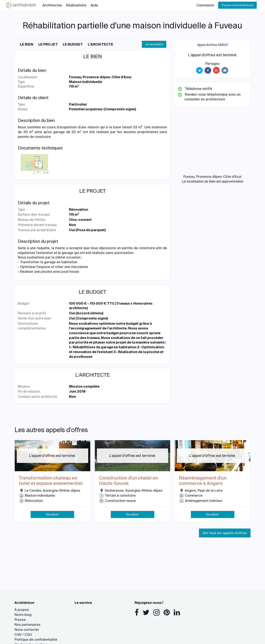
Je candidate (154, 44)
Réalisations (76, 5)
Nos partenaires (27, 625)
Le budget (73, 44)
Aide (94, 5)
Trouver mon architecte (237, 5)
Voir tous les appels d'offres (225, 533)
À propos (22, 610)
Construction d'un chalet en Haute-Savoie (128, 481)
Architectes (52, 5)
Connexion (205, 5)
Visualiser (52, 514)
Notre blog (23, 615)
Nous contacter (27, 630)
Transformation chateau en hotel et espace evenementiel (51, 481)
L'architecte (101, 44)
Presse (20, 620)
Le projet (48, 44)
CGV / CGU (23, 635)
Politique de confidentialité (36, 640)
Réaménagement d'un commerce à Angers (203, 481)
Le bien (27, 44)
